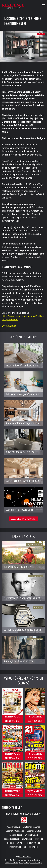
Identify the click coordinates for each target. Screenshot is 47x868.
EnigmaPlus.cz (31, 835)
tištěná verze (12, 717)
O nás (7, 860)
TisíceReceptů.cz (12, 839)
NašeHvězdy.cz (14, 827)
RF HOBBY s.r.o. (25, 857)
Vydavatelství (37, 860)
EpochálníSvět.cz (34, 831)
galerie (41, 34)
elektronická (12, 721)
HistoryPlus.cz (34, 843)
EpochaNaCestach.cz (15, 831)
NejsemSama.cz (31, 847)
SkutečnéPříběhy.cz (32, 827)
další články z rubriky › (23, 519)
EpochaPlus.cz (16, 835)
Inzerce (20, 860)
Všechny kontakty (11, 863)
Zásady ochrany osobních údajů (30, 863)
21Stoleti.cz (27, 839)
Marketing (27, 860)
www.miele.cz (9, 326)
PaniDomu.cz (15, 847)
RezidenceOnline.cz (16, 843)
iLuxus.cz (39, 839)
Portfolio (13, 860)
